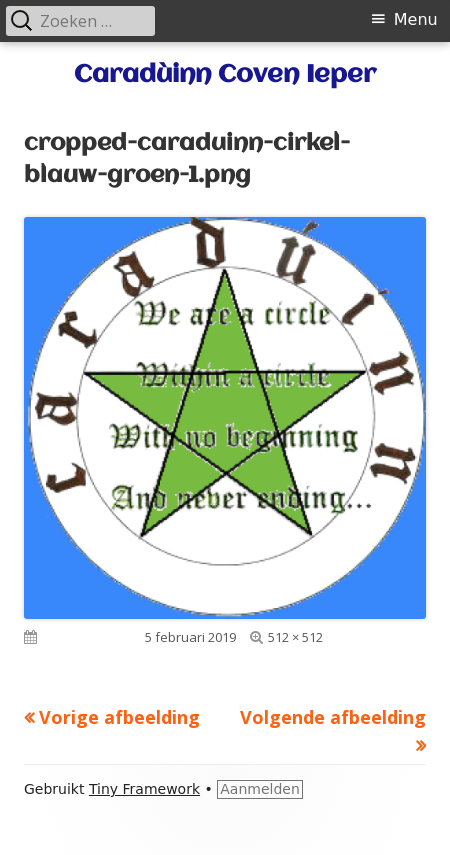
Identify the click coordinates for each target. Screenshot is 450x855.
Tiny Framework (144, 789)
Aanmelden (260, 789)
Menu (416, 19)
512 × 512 (295, 637)
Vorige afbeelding (119, 717)
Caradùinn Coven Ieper (225, 75)
